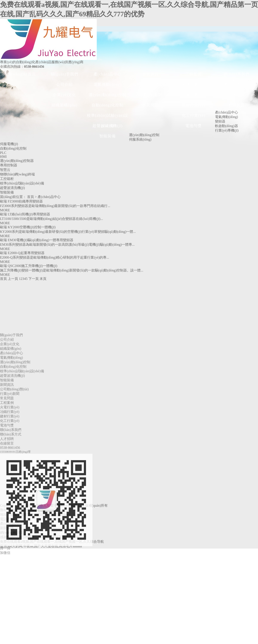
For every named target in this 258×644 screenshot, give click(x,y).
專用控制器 (9, 165)
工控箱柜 (7, 179)
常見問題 (150, 105)
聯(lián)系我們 (237, 74)
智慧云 (5, 170)
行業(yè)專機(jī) (227, 130)
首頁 (31, 197)
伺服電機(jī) (9, 144)
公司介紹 (64, 84)
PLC (3, 153)
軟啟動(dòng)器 (227, 126)
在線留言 (236, 105)
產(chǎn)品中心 (107, 74)
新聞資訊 (150, 74)
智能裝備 (107, 136)
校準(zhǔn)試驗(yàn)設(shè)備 (107, 117)
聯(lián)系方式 (237, 84)
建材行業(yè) (194, 105)
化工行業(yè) (194, 115)
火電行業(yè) (194, 84)
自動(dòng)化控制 (108, 105)
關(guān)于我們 (65, 74)
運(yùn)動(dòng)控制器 (17, 161)
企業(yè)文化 (65, 95)
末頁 (43, 279)
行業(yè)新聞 (151, 95)
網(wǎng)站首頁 (22, 74)
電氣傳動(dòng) (107, 84)
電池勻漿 (193, 126)
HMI (3, 157)
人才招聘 (236, 95)
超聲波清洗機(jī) (107, 126)
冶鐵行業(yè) (194, 95)
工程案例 (193, 74)
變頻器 (220, 121)
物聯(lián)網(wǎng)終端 (17, 174)
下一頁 (34, 279)
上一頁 (13, 279)
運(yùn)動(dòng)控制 (107, 95)
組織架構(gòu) (64, 105)
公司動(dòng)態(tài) (151, 84)
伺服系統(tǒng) (140, 139)
